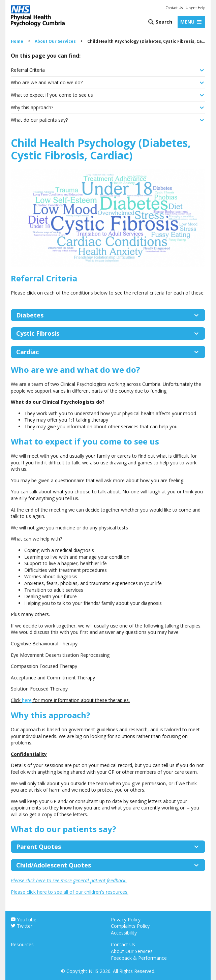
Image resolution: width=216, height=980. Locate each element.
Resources (22, 944)
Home (17, 41)
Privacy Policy (126, 920)
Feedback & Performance (139, 958)
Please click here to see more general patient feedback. (69, 880)
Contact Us (174, 8)
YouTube (24, 920)
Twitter (22, 926)
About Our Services (55, 41)
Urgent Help (195, 8)
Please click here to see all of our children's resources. (70, 892)
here (27, 700)
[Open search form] (160, 22)
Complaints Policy (130, 926)
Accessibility (124, 933)
